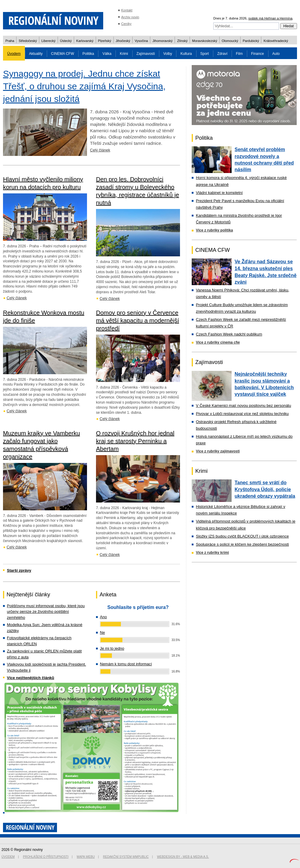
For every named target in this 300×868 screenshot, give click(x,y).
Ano (103, 617)
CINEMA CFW (63, 54)
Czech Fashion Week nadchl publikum (229, 334)
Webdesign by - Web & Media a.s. (183, 857)
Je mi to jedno (112, 648)
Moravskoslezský (205, 41)
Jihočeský (123, 41)
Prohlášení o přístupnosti (46, 857)
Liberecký (48, 41)
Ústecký (66, 41)
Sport (205, 54)
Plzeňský (105, 41)
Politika (88, 54)
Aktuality (36, 54)
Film (239, 54)
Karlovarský (85, 41)
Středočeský (28, 41)
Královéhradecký (276, 41)
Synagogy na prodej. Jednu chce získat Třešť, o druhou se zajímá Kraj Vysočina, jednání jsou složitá (84, 86)
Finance (258, 54)
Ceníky (126, 24)
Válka (107, 54)
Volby (168, 54)
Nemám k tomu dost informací (126, 664)
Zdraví (222, 54)
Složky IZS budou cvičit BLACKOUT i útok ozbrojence (242, 536)
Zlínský (182, 41)
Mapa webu (86, 857)
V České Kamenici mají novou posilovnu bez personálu (243, 406)
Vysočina (141, 41)
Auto (276, 54)
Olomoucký (230, 41)
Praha (10, 41)
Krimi (124, 54)
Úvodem (14, 54)
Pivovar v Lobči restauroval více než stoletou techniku (242, 414)
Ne (102, 632)
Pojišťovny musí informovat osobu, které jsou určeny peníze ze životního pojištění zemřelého (46, 612)
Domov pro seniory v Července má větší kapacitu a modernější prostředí (138, 321)
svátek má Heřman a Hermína (270, 18)
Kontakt (127, 10)
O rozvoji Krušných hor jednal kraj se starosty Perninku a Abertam (135, 441)
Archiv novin (130, 17)
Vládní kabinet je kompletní (219, 193)
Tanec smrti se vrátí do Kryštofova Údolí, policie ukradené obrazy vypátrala (265, 489)
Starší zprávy (19, 570)
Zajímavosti (146, 54)
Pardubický (251, 41)
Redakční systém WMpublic (126, 857)
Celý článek (100, 150)
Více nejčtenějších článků (31, 678)
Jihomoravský (162, 41)
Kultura (186, 54)
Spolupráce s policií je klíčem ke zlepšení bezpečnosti (242, 544)
